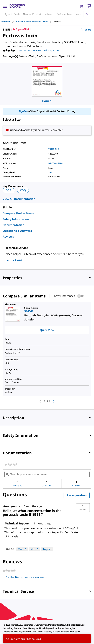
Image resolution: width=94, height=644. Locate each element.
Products (6, 22)
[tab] (9, 22)
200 (50, 172)
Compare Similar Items (18, 213)
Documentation (14, 225)
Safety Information (16, 219)
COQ (23, 190)
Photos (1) (47, 101)
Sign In (23, 111)
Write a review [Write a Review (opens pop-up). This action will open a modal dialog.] (32, 50)
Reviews (8, 237)
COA (9, 190)
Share (86, 30)
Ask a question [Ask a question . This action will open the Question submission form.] (52, 50)
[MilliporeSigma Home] (17, 6)
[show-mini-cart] (89, 6)
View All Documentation (19, 199)
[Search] (87, 14)
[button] (83, 508)
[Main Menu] (5, 6)
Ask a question (77, 495)
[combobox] (47, 14)
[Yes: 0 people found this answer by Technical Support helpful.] (22, 549)
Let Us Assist (14, 260)
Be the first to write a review (26, 578)
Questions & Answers (17, 231)
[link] (11, 464)
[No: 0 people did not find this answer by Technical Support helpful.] (34, 549)
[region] (47, 81)
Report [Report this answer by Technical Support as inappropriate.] (47, 549)
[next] (54, 401)
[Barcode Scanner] (82, 6)
